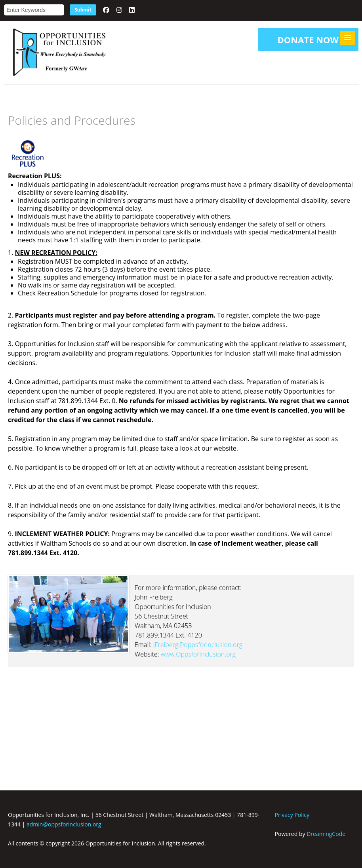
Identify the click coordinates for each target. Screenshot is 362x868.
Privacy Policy (292, 815)
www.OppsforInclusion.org (198, 654)
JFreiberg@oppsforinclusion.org (198, 645)
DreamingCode (326, 834)
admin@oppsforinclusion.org (64, 824)
